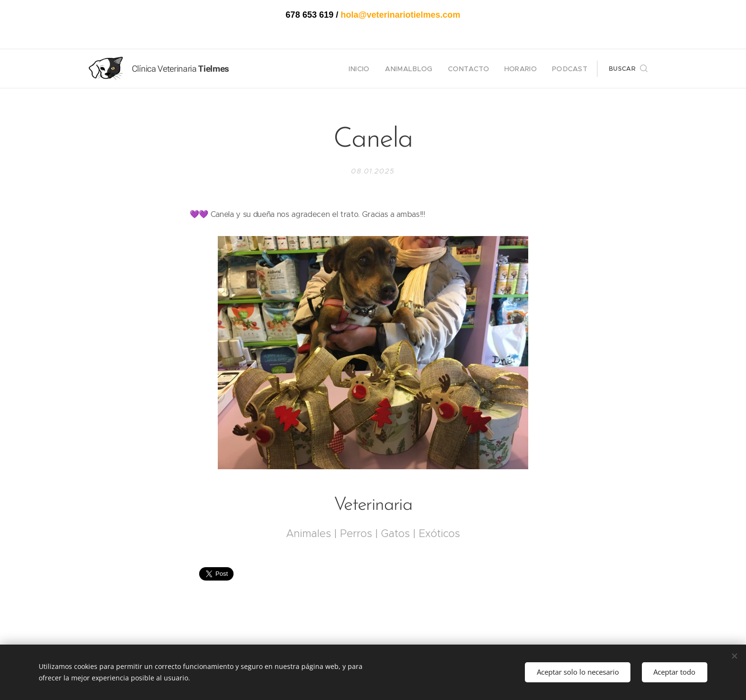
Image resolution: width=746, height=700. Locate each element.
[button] (628, 69)
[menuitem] (376, 69)
